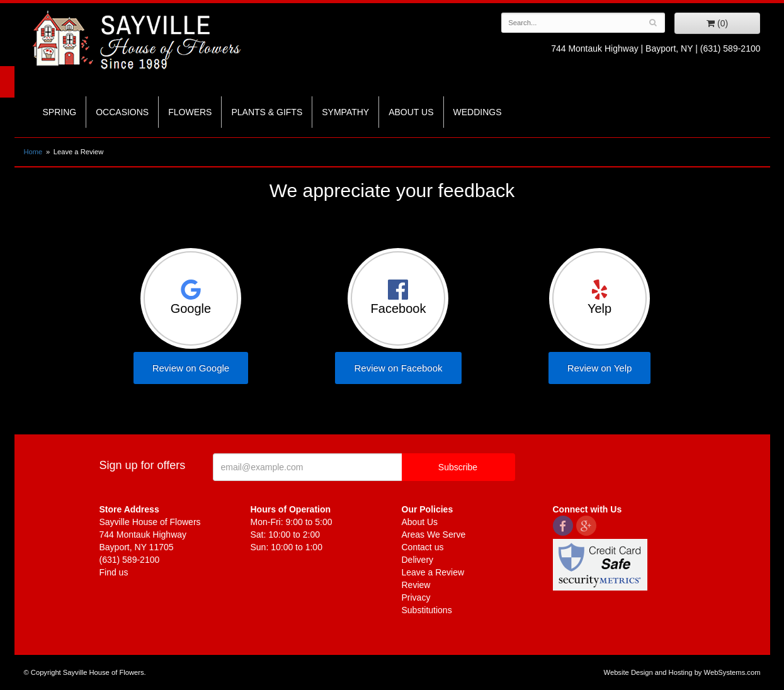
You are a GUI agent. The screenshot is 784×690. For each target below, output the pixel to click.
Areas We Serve (434, 534)
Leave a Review (433, 572)
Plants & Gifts (267, 112)
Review (416, 585)
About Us (411, 112)
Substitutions (427, 610)
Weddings (478, 112)
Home (33, 152)
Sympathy (345, 112)
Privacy (416, 597)
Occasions (122, 112)
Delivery (418, 560)
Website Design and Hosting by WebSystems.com (682, 672)
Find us (114, 572)
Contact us (423, 547)
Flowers (190, 112)
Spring (60, 112)
